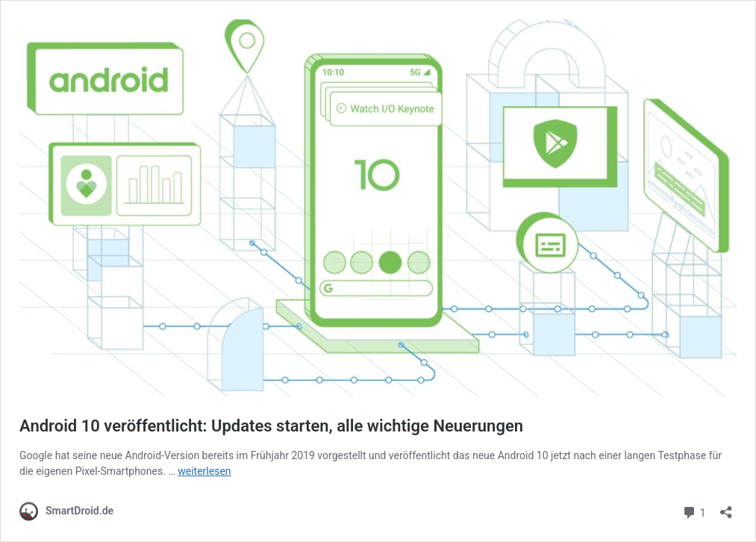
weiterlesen (204, 471)
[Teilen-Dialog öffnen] (726, 507)
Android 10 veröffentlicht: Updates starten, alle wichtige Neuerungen (271, 426)
